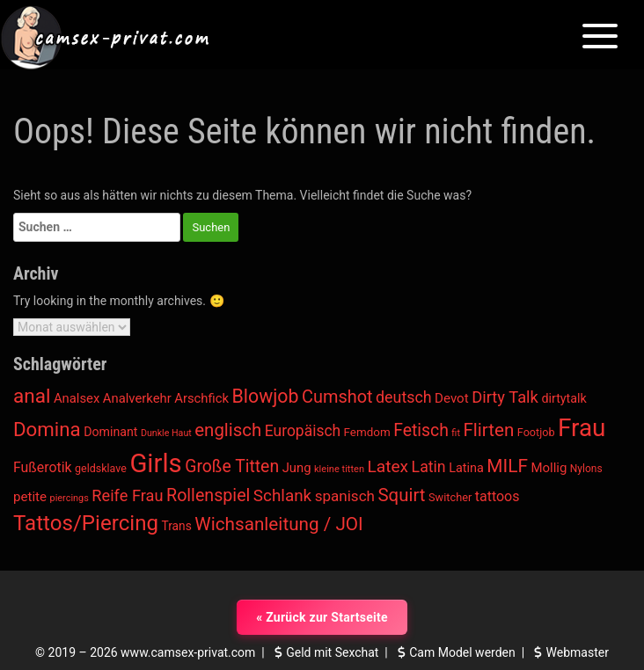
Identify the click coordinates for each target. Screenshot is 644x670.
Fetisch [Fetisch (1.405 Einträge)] (421, 430)
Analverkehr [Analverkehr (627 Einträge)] (137, 398)
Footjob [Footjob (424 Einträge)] (536, 432)
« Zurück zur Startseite (322, 617)
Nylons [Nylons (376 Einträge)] (586, 469)
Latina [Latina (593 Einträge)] (466, 468)
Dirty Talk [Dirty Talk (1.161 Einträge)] (505, 397)
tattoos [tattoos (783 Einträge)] (498, 496)
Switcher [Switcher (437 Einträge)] (450, 497)
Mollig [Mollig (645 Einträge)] (549, 468)
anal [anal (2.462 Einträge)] (32, 396)
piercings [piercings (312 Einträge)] (70, 498)
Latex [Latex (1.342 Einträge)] (388, 466)
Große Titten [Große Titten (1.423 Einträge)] (232, 466)
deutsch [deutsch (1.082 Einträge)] (404, 397)
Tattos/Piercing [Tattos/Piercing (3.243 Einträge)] (86, 523)
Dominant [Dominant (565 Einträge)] (110, 432)
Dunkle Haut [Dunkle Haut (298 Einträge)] (166, 433)
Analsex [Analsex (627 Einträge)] (77, 398)
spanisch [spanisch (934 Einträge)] (345, 496)
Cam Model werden (455, 652)
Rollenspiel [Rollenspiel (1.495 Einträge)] (208, 495)
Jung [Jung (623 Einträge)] (297, 468)
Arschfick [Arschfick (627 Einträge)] (201, 398)
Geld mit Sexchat (325, 652)
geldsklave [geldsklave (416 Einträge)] (101, 468)
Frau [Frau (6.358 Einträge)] (582, 428)
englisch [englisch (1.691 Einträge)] (228, 430)
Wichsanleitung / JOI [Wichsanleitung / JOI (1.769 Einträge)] (278, 524)
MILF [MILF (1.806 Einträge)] (507, 466)
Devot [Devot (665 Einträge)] (452, 398)
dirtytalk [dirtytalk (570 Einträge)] (563, 398)
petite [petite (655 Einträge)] (30, 497)
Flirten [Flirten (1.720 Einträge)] (488, 430)
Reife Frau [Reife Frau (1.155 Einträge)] (127, 495)
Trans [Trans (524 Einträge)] (176, 526)
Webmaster (570, 652)
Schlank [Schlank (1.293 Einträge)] (282, 495)
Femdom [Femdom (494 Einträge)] (367, 432)
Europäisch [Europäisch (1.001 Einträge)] (303, 431)
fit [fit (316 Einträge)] (456, 433)
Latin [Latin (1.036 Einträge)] (429, 467)
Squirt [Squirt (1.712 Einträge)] (401, 495)
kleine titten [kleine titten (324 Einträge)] (339, 469)
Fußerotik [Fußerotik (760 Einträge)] (43, 467)
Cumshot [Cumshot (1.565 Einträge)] (337, 397)
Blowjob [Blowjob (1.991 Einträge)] (266, 396)
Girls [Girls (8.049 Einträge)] (155, 463)
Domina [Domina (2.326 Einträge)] (47, 429)
